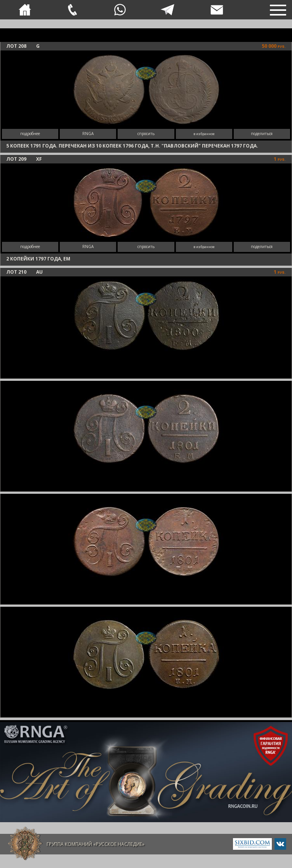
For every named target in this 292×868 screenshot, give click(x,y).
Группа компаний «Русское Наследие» (96, 844)
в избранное (204, 134)
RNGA (88, 134)
